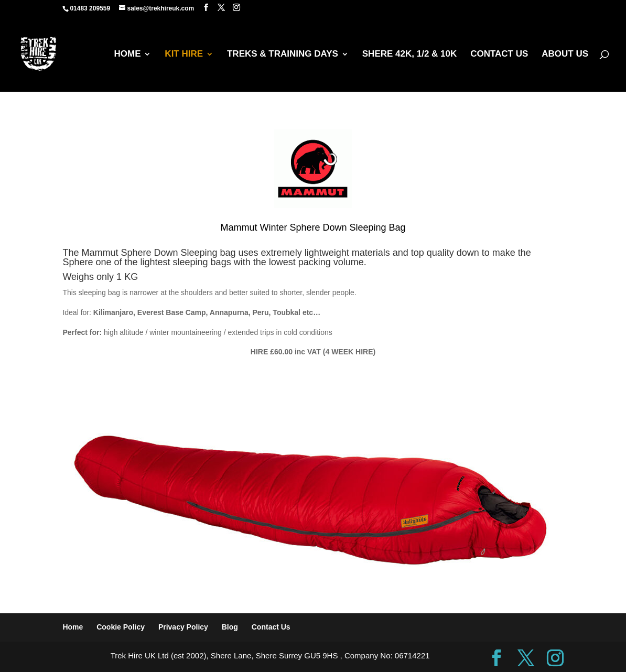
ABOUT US (565, 55)
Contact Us (271, 627)
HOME (127, 55)
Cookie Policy (121, 627)
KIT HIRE (184, 55)
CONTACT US (499, 55)
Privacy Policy (183, 627)
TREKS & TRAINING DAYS (283, 55)
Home (73, 627)
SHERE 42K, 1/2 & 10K (409, 55)
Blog (230, 627)
